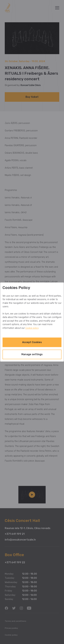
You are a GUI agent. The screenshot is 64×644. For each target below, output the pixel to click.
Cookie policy (32, 328)
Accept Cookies (32, 342)
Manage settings (32, 354)
